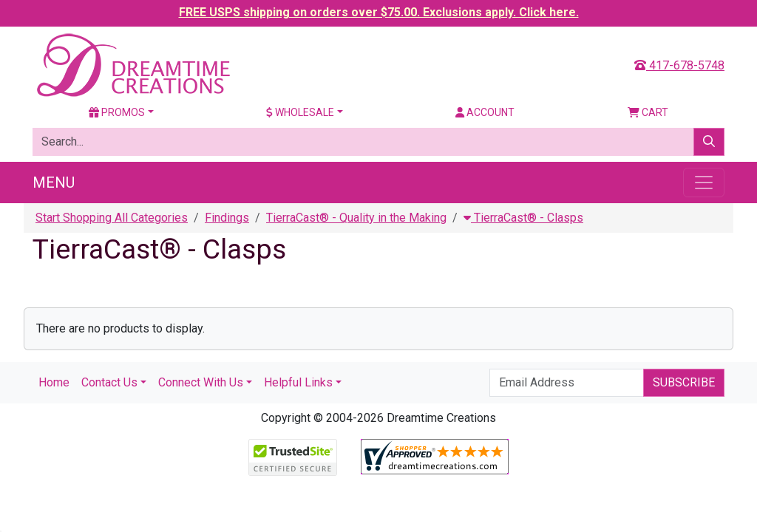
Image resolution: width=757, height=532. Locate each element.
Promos (117, 112)
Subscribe (684, 382)
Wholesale (300, 112)
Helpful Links (298, 382)
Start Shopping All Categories (112, 218)
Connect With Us (201, 382)
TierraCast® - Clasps (523, 218)
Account (485, 112)
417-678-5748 (679, 65)
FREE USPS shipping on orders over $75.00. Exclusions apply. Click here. (379, 12)
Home (54, 382)
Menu (54, 183)
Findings (227, 218)
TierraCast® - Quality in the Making (356, 218)
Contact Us (109, 382)
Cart (648, 112)
